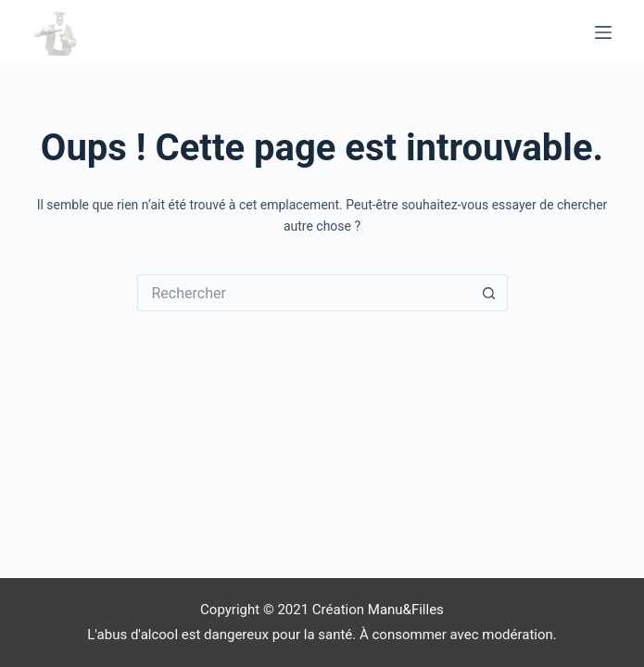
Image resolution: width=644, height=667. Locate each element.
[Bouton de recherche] (489, 293)
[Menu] (603, 32)
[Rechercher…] (304, 293)
